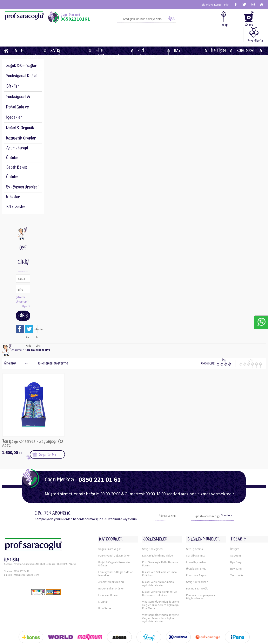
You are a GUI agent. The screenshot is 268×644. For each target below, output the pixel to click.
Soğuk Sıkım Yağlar (22, 51)
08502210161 (75, 19)
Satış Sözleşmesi (153, 537)
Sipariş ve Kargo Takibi (215, 5)
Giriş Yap (23, 306)
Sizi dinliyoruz (148, 35)
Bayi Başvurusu (184, 35)
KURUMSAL (246, 35)
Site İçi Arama (195, 537)
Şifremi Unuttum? (22, 289)
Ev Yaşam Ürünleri (109, 583)
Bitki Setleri (17, 196)
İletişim (218, 35)
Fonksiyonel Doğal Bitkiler (114, 543)
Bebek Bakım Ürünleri (17, 160)
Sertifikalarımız (195, 543)
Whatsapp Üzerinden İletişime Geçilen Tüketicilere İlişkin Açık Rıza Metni (161, 593)
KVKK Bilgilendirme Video (158, 543)
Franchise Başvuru (197, 563)
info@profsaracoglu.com (26, 564)
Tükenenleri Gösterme (50, 353)
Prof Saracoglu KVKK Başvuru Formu (160, 552)
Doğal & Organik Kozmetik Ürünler (114, 552)
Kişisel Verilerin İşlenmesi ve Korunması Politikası (160, 581)
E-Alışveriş (30, 35)
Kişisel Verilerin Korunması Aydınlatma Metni (158, 571)
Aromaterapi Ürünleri (17, 139)
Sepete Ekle (49, 445)
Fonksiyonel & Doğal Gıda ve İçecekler (116, 561)
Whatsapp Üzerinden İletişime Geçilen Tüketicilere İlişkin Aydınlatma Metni (161, 606)
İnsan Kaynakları (196, 550)
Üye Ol (26, 296)
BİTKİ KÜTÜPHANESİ (107, 35)
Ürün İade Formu (196, 557)
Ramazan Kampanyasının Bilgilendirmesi (201, 585)
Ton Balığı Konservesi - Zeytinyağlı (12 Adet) (32, 433)
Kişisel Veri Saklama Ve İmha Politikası (159, 561)
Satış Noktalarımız (64, 35)
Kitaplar (13, 186)
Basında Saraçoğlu (197, 576)
